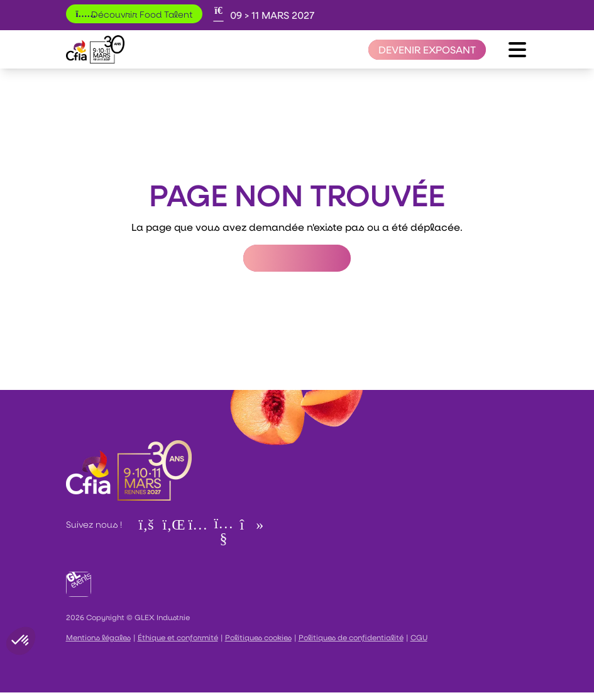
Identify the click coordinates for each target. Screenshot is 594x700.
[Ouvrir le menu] (517, 50)
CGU (419, 637)
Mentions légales (98, 637)
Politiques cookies (258, 637)
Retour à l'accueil (297, 258)
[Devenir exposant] (427, 50)
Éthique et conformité (178, 637)
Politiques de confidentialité (351, 637)
